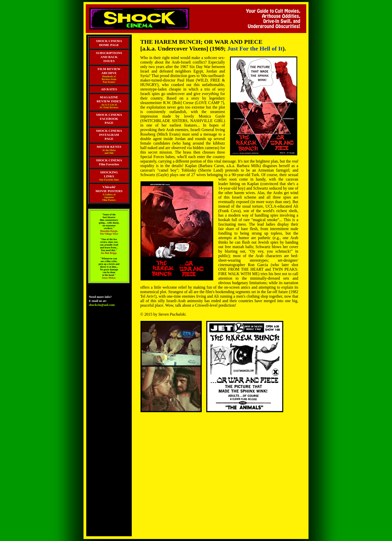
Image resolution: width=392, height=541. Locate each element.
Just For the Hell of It (255, 49)
